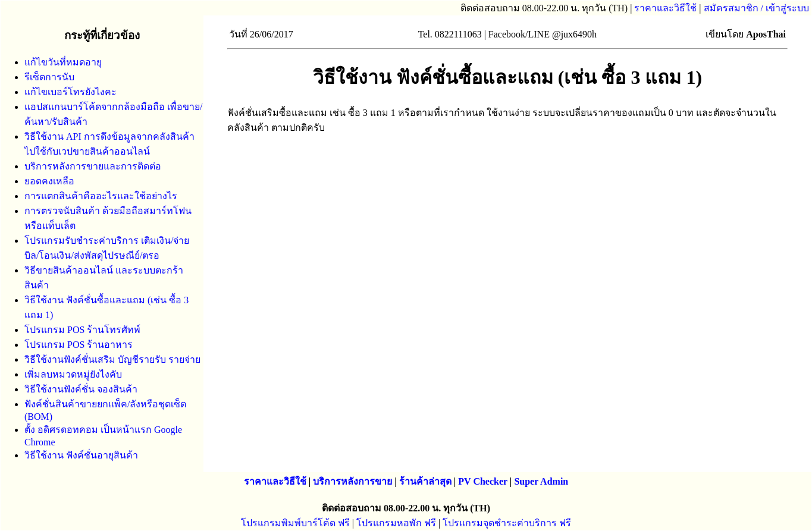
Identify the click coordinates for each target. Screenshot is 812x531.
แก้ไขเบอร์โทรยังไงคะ (70, 92)
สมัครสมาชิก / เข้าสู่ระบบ (756, 8)
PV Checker (483, 481)
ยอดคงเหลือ (49, 181)
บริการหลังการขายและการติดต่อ (93, 166)
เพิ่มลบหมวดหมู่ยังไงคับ (73, 374)
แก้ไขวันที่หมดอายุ (63, 62)
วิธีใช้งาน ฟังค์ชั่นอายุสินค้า (81, 455)
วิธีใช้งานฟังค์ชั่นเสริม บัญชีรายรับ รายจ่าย (112, 359)
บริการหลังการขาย (352, 481)
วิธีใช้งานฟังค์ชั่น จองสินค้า (81, 389)
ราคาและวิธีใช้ (665, 8)
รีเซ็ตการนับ (49, 77)
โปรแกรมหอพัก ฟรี (396, 523)
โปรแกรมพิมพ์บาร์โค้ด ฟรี (295, 523)
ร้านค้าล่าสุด (425, 481)
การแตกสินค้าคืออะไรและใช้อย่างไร (101, 196)
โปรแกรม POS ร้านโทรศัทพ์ (82, 330)
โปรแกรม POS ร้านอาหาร (79, 345)
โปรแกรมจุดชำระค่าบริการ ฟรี (507, 523)
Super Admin (541, 481)
